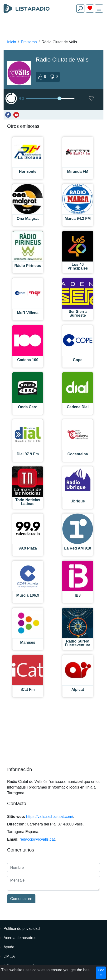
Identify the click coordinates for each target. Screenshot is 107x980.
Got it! (101, 973)
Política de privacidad (22, 929)
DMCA (9, 956)
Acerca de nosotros (20, 938)
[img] (99, 9)
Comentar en (21, 899)
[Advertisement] (53, 27)
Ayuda (9, 947)
